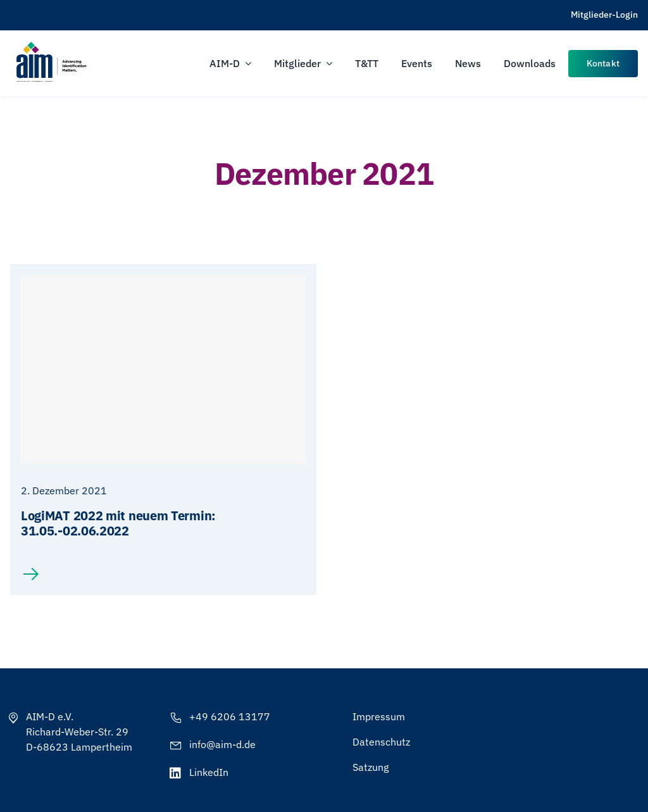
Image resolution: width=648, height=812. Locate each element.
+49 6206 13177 (230, 716)
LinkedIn (209, 772)
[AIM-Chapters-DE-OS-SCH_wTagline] (51, 46)
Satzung (371, 767)
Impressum (379, 716)
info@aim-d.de (222, 744)
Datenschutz (381, 742)
